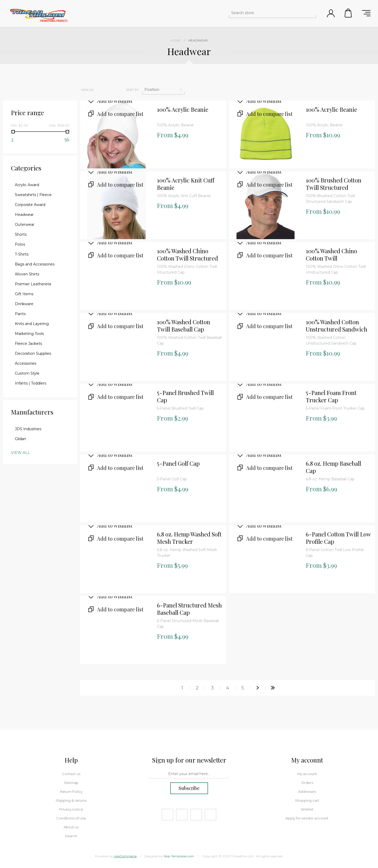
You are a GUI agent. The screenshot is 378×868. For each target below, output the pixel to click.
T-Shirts (22, 254)
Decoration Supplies (33, 353)
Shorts (21, 234)
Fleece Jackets (28, 344)
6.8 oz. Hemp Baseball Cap (333, 467)
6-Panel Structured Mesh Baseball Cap (189, 609)
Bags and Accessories (35, 264)
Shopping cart (349, 13)
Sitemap (71, 783)
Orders (307, 783)
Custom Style (27, 373)
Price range (28, 113)
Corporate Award (30, 205)
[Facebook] (167, 815)
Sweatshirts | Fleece (33, 195)
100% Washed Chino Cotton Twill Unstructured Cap (331, 255)
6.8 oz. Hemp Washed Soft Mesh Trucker (189, 538)
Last (273, 688)
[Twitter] (182, 815)
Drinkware (24, 304)
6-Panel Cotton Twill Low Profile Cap (338, 538)
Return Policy (71, 792)
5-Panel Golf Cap (178, 463)
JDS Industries (28, 429)
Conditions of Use (71, 818)
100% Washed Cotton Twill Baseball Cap (184, 326)
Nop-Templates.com (179, 856)
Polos (20, 244)
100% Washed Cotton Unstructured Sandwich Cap (337, 326)
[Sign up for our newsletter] (189, 774)
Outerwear (25, 225)
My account (307, 774)
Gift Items (24, 294)
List (112, 90)
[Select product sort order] (164, 90)
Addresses (307, 792)
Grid (100, 90)
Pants (20, 314)
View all (20, 453)
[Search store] (268, 13)
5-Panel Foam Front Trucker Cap (331, 396)
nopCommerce (125, 856)
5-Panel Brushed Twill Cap (185, 396)
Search (71, 836)
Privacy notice (71, 809)
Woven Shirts (27, 274)
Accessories (26, 363)
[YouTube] (196, 815)
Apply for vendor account (307, 818)
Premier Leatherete (33, 284)
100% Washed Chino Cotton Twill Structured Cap (187, 255)
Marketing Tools (29, 334)
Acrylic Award (27, 185)
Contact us (71, 774)
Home (176, 40)
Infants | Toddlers (31, 383)
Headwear (24, 215)
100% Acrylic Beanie (183, 110)
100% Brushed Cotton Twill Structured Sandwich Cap (334, 184)
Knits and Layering (32, 324)
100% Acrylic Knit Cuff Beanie (186, 184)
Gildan (20, 439)
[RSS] (211, 815)
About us (71, 827)
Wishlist (307, 809)
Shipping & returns (71, 800)
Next (258, 688)
